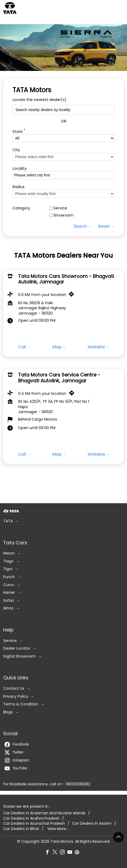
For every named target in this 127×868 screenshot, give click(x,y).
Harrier (9, 593)
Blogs (8, 712)
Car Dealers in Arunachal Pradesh (34, 824)
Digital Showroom (19, 656)
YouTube (16, 768)
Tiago (8, 561)
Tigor (8, 569)
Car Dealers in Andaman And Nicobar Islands (44, 813)
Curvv (9, 585)
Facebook (17, 744)
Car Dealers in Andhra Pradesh (31, 818)
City (16, 150)
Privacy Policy (16, 696)
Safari (9, 601)
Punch (9, 577)
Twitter (14, 752)
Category (21, 208)
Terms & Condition (21, 704)
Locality (20, 169)
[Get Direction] (73, 295)
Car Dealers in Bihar (21, 829)
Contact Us (14, 689)
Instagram (17, 760)
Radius (19, 187)
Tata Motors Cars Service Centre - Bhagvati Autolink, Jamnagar (59, 378)
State (19, 131)
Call (22, 347)
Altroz (8, 609)
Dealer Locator (17, 648)
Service (60, 208)
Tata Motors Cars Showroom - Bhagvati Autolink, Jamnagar (66, 279)
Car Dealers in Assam (92, 824)
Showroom (63, 215)
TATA (8, 521)
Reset (104, 226)
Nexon (9, 554)
